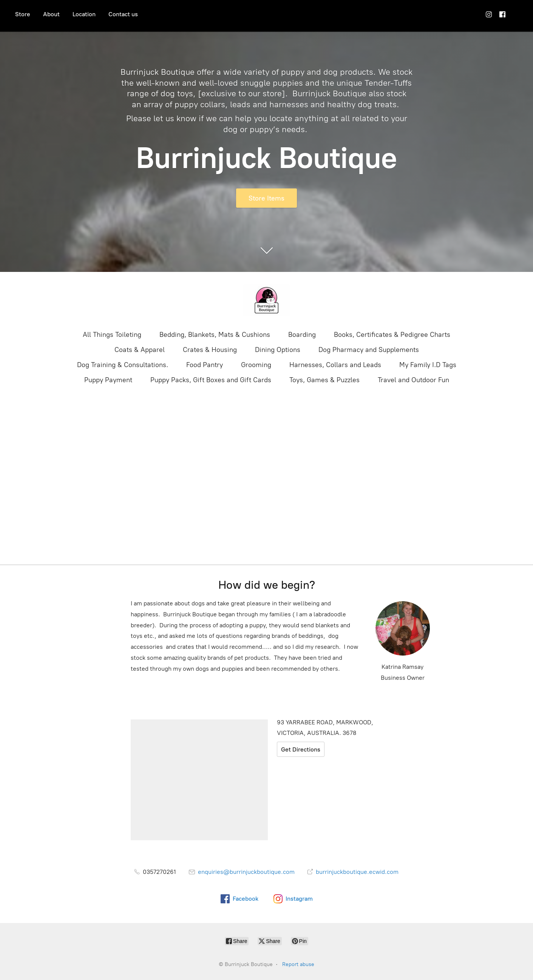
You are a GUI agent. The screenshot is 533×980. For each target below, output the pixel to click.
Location (84, 14)
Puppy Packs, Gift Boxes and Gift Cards (211, 380)
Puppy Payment (108, 380)
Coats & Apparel (140, 350)
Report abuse (298, 964)
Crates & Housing (210, 350)
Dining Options (278, 350)
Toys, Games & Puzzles (324, 380)
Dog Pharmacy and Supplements (369, 350)
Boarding (302, 335)
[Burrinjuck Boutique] (267, 300)
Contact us (123, 14)
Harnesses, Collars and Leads (335, 365)
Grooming (256, 365)
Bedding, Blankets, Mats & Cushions (215, 335)
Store (23, 14)
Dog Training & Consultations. (123, 365)
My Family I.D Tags (428, 365)
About (51, 14)
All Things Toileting (112, 335)
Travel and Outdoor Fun (413, 380)
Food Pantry (205, 365)
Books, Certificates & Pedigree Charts (392, 335)
